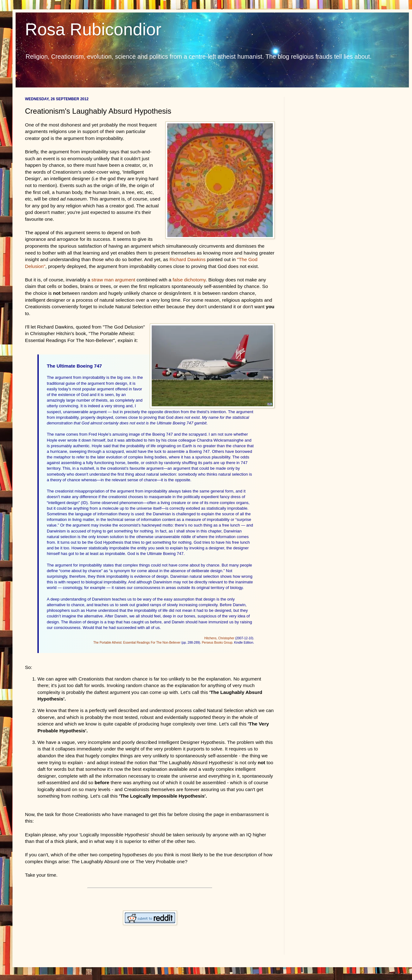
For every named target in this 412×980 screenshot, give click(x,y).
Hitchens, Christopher (219, 638)
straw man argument (113, 280)
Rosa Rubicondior (93, 29)
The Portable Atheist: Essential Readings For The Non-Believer (137, 643)
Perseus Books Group (217, 643)
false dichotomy (189, 280)
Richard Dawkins (187, 259)
